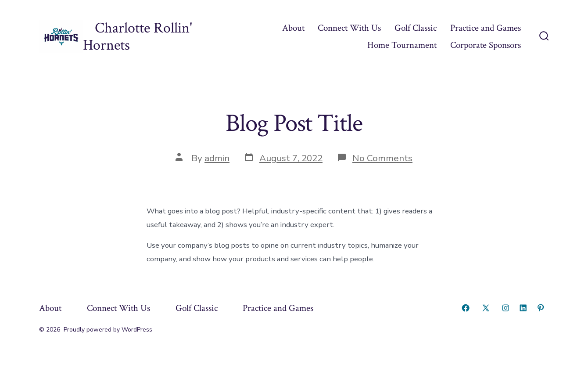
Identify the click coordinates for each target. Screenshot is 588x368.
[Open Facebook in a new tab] (466, 308)
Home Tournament (402, 45)
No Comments (382, 158)
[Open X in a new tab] (486, 308)
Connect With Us (349, 28)
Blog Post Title (294, 123)
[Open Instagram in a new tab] (506, 308)
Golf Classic (416, 28)
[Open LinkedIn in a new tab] (523, 308)
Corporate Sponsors (486, 45)
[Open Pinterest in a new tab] (541, 308)
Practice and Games (486, 28)
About (293, 28)
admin (217, 158)
